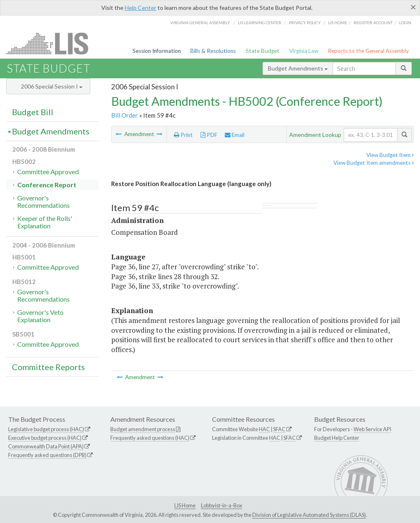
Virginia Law (304, 51)
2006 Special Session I (52, 86)
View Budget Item (390, 155)
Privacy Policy (305, 23)
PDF (209, 135)
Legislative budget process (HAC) (46, 429)
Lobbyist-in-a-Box (221, 505)
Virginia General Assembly (200, 23)
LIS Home (185, 505)
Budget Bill (33, 112)
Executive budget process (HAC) (45, 438)
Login (405, 23)
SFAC (279, 429)
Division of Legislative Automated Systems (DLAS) (309, 515)
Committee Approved (48, 172)
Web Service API (372, 429)
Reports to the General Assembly (368, 51)
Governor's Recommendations (43, 201)
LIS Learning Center (260, 23)
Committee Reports (48, 367)
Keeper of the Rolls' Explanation (45, 222)
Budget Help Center (337, 438)
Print (183, 135)
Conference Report (47, 185)
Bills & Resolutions (213, 51)
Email (235, 135)
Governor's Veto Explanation (40, 316)
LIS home (338, 23)
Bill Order (124, 115)
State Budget (262, 51)
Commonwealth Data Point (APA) (46, 446)
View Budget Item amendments (374, 163)
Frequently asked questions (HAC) (150, 438)
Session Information (157, 51)
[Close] (413, 7)
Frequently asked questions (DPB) (47, 455)
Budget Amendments (298, 68)
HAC (264, 429)
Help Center (140, 8)
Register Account (373, 23)
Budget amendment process (143, 429)
